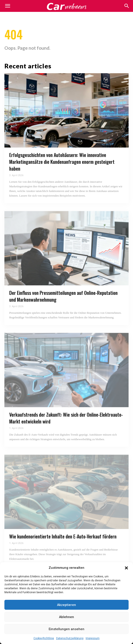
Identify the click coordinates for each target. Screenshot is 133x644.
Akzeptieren (66, 605)
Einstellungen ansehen (66, 629)
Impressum (93, 638)
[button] (126, 568)
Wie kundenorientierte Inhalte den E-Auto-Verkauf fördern (63, 536)
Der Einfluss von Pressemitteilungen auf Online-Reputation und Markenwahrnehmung (63, 296)
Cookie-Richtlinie (44, 638)
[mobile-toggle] (7, 6)
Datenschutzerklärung (70, 638)
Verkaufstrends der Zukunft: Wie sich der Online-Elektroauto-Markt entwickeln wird (66, 418)
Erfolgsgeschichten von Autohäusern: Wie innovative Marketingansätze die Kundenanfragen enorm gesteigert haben (62, 162)
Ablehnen (66, 617)
